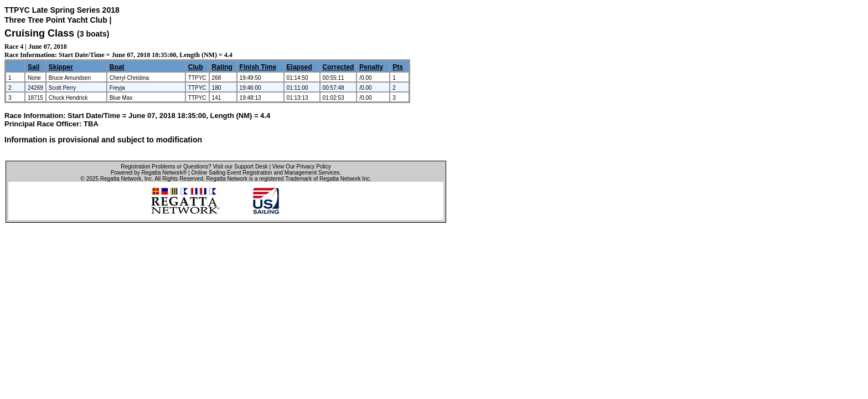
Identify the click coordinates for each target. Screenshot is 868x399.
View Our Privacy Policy (302, 167)
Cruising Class (39, 33)
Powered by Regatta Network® (149, 173)
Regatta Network (121, 179)
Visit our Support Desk (240, 167)
